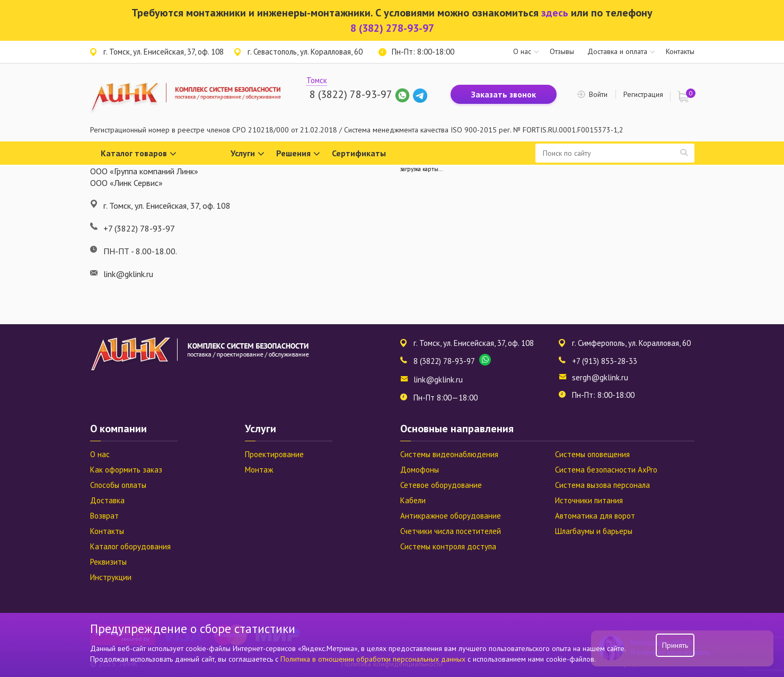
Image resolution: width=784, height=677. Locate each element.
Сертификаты (359, 153)
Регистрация (643, 94)
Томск (317, 80)
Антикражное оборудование (451, 516)
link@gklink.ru (438, 380)
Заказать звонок (504, 94)
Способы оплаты (118, 485)
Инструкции (111, 577)
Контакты (680, 51)
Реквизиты (108, 562)
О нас (522, 51)
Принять (675, 645)
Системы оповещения (592, 454)
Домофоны (420, 470)
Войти (598, 94)
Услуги (248, 154)
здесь (555, 13)
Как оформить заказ (126, 470)
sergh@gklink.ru (600, 377)
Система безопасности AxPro (606, 470)
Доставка (107, 500)
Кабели (413, 500)
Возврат (104, 516)
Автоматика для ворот (595, 516)
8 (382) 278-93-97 (392, 28)
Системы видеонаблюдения (449, 454)
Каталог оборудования (130, 546)
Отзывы (562, 51)
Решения (298, 154)
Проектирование (274, 454)
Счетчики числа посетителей (451, 531)
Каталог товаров (139, 154)
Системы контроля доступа (448, 546)
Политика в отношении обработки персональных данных (374, 659)
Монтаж (259, 470)
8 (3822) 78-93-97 (351, 94)
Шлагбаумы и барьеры (594, 531)
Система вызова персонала (602, 485)
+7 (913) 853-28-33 (605, 361)
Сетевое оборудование (441, 485)
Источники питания (589, 500)
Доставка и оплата (617, 51)
